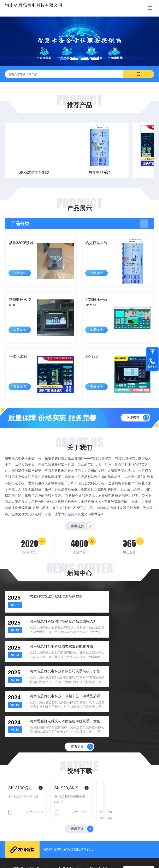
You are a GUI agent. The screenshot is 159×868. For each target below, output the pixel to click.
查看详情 (21, 278)
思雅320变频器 (21, 248)
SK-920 (93, 365)
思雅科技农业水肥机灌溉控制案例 (52, 610)
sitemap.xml (143, 862)
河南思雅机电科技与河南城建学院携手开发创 (129, 663)
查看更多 (77, 538)
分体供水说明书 (102, 738)
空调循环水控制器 (22, 308)
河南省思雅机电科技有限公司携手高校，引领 (129, 636)
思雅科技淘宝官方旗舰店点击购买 (69, 801)
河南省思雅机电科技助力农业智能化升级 (52, 636)
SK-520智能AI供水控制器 (33, 738)
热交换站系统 (28, 172)
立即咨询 (133, 428)
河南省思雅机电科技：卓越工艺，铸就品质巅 (52, 663)
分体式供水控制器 (131, 172)
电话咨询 (152, 367)
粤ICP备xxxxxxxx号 (122, 862)
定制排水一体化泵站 (99, 308)
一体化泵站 (79, 172)
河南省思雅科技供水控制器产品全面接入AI (129, 610)
